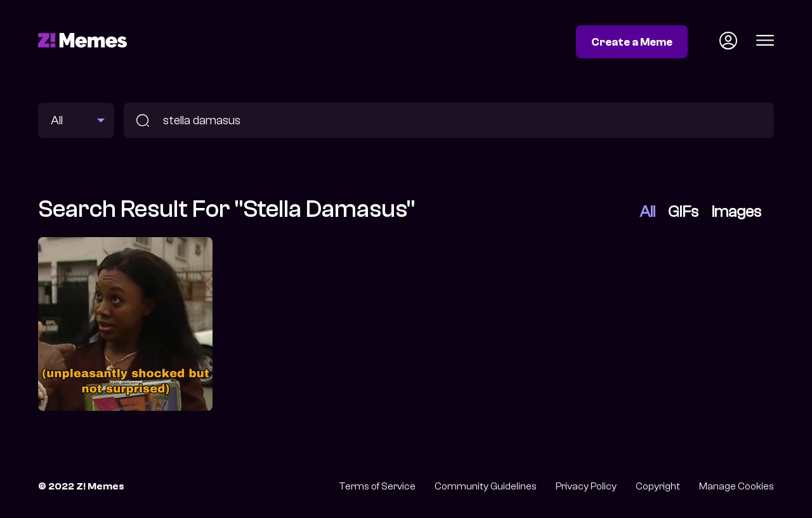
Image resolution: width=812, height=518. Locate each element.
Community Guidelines (486, 486)
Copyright (658, 486)
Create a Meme (632, 42)
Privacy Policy (586, 486)
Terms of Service (377, 486)
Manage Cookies (737, 486)
